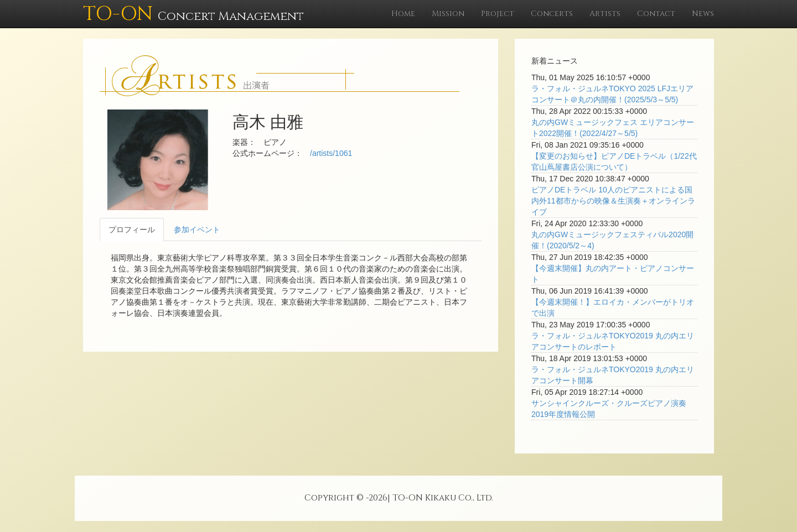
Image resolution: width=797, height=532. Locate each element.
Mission (448, 14)
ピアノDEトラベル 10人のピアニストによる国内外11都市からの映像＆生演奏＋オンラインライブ (613, 201)
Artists (605, 14)
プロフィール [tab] (132, 230)
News (703, 14)
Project (498, 14)
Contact (656, 14)
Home (403, 14)
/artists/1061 (331, 153)
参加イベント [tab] (197, 230)
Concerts (552, 14)
